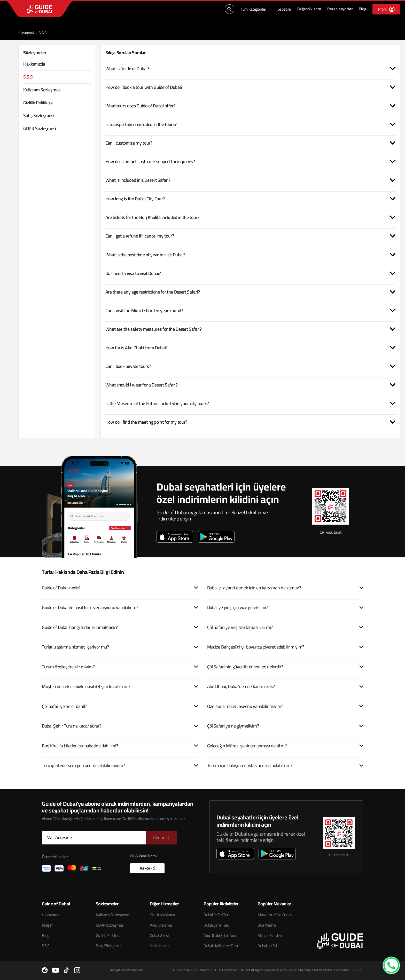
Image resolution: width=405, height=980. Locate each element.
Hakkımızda (51, 915)
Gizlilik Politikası (108, 935)
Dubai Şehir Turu (216, 925)
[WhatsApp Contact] (391, 965)
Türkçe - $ (147, 868)
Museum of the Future (275, 915)
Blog (46, 935)
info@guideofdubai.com (127, 970)
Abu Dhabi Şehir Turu (220, 935)
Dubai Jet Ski (267, 946)
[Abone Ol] (162, 838)
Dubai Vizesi (159, 935)
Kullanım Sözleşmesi (112, 915)
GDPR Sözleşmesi (110, 925)
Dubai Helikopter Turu (221, 946)
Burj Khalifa (267, 925)
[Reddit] (45, 970)
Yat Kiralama (160, 946)
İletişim (48, 925)
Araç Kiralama (161, 925)
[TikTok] (66, 970)
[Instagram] (77, 970)
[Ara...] (230, 9)
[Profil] (387, 9)
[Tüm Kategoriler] (257, 9)
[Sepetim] (284, 9)
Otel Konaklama (162, 915)
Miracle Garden (270, 935)
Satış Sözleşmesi (109, 946)
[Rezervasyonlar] (340, 9)
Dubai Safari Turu (217, 915)
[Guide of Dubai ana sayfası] (40, 9)
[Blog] (362, 9)
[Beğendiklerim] (309, 9)
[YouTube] (56, 970)
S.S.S (45, 946)
